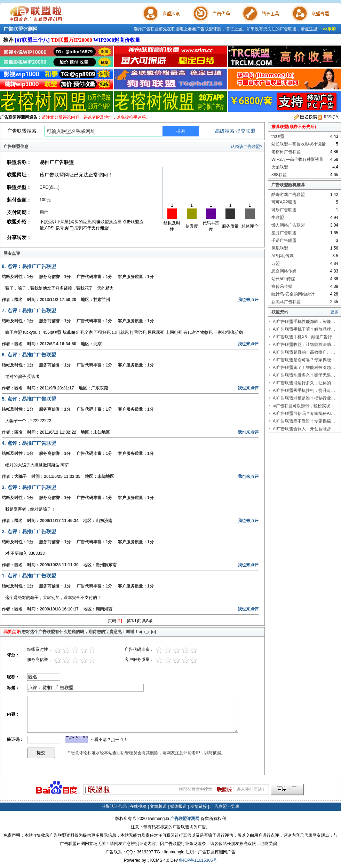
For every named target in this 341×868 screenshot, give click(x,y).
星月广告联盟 (284, 233)
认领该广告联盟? (247, 147)
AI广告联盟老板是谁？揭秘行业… (304, 398)
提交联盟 (246, 131)
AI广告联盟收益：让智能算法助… (304, 345)
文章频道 (158, 806)
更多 (334, 312)
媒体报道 (179, 806)
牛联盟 (278, 218)
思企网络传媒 (284, 271)
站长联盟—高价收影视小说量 (299, 144)
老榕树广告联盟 (286, 152)
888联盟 (279, 175)
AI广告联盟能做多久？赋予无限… (304, 375)
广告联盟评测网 (21, 29)
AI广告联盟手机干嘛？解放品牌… (304, 329)
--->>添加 (327, 29)
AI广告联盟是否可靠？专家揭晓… (304, 360)
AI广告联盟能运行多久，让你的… (304, 383)
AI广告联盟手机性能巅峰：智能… (304, 322)
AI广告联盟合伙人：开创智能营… (304, 429)
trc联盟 (278, 136)
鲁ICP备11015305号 (198, 860)
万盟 (276, 263)
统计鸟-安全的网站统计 (293, 294)
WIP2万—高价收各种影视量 (297, 159)
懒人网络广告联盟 (288, 225)
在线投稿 (138, 806)
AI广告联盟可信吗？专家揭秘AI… (304, 413)
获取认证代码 (114, 806)
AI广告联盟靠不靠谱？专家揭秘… (304, 421)
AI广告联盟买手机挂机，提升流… (304, 390)
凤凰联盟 (280, 248)
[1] (120, 621)
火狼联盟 (280, 167)
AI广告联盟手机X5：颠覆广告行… (304, 337)
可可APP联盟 (284, 202)
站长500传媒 (283, 279)
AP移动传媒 (283, 256)
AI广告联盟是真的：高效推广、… (304, 352)
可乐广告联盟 (284, 210)
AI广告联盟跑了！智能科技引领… (304, 368)
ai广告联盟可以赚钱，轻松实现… (304, 406)
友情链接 (199, 806)
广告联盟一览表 (225, 806)
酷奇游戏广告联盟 (288, 195)
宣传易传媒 (282, 286)
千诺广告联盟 (284, 240)
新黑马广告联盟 (286, 302)
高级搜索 (225, 131)
